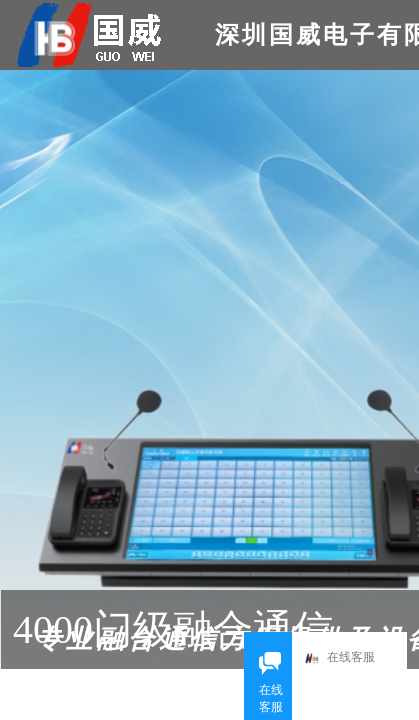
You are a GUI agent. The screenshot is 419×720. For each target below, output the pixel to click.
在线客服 (345, 658)
